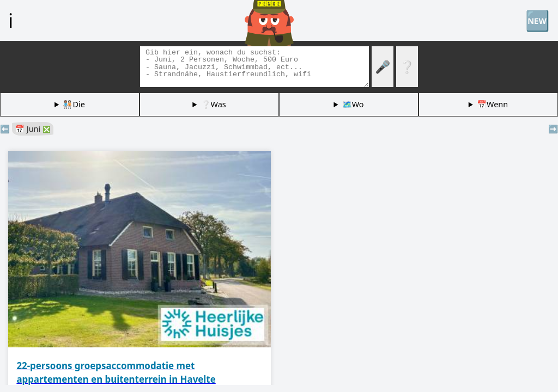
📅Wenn (492, 104)
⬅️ (5, 129)
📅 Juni (33, 129)
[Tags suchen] (254, 67)
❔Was (214, 104)
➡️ (553, 129)
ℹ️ (11, 20)
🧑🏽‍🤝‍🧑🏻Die (74, 104)
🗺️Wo (353, 104)
